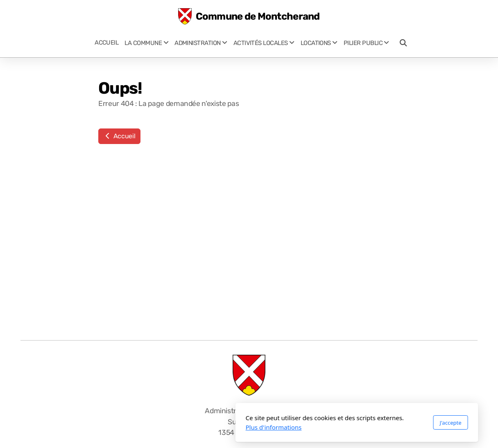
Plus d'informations (166, 427)
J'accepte (343, 423)
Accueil (119, 136)
